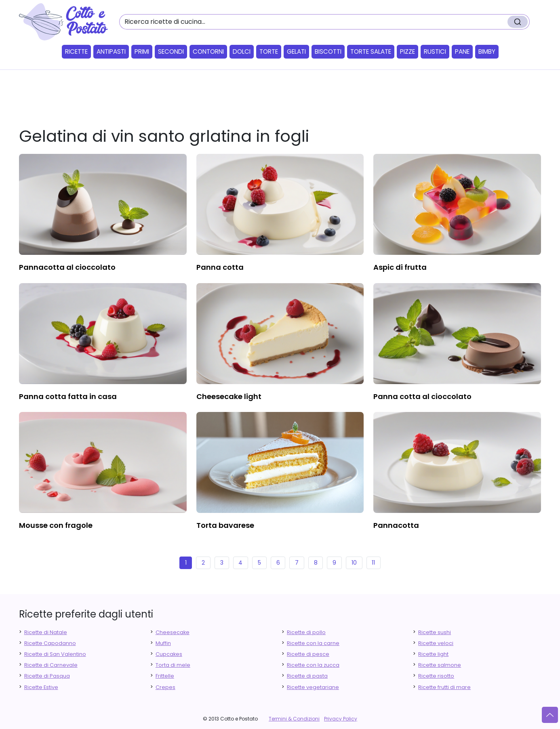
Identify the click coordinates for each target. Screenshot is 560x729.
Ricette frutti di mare (444, 687)
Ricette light (433, 654)
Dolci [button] (242, 51)
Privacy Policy (341, 719)
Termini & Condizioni (294, 719)
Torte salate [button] (371, 51)
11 (373, 563)
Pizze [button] (407, 51)
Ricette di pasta (307, 676)
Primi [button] (142, 51)
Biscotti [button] (328, 51)
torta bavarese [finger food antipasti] (225, 525)
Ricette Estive (41, 687)
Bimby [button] (487, 51)
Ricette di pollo (306, 632)
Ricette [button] (76, 51)
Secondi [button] (171, 51)
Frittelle (165, 676)
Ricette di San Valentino (55, 654)
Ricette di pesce (308, 654)
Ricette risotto (436, 676)
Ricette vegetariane (313, 687)
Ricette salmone (440, 665)
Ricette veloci (436, 643)
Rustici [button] (435, 51)
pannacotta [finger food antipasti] (396, 525)
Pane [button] (462, 51)
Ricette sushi (435, 632)
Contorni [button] (208, 51)
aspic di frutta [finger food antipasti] (400, 267)
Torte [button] (269, 51)
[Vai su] (550, 715)
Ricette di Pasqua (47, 676)
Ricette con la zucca (313, 665)
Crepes (165, 687)
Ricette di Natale (46, 632)
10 (354, 563)
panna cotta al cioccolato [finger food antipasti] (422, 396)
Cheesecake (173, 632)
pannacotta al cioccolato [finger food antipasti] (67, 267)
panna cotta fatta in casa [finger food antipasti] (68, 396)
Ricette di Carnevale (51, 665)
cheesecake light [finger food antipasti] (229, 396)
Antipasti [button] (111, 51)
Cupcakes (169, 654)
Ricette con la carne (313, 643)
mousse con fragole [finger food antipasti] (56, 525)
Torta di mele (173, 665)
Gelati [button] (296, 51)
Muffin (163, 643)
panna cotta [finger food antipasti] (220, 267)
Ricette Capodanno (50, 643)
